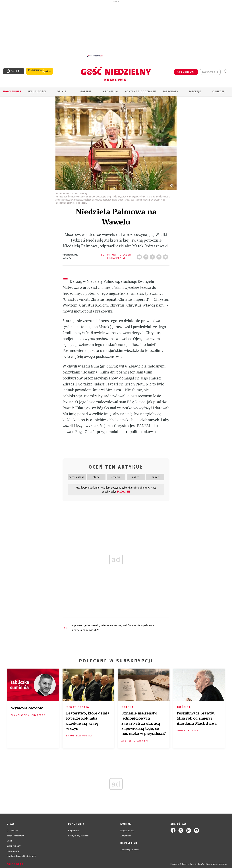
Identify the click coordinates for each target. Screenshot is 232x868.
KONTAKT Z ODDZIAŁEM (141, 92)
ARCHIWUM (110, 92)
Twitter (153, 256)
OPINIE (61, 92)
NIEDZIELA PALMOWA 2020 (85, 630)
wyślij (166, 256)
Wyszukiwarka (226, 71)
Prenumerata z (35, 71)
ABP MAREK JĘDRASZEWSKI (85, 625)
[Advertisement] (116, 29)
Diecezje (195, 92)
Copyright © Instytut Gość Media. (186, 864)
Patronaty (170, 92)
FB (147, 256)
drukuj (160, 256)
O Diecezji (219, 92)
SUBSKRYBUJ (186, 72)
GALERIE (86, 92)
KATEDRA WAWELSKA (111, 625)
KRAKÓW (127, 625)
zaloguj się (210, 72)
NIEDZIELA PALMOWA (143, 625)
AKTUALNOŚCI (37, 92)
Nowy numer (12, 92)
